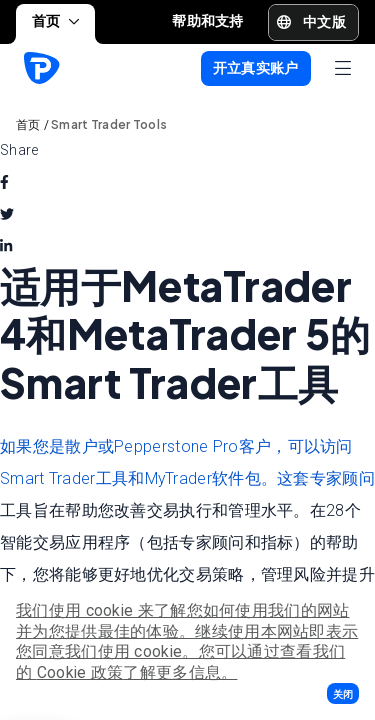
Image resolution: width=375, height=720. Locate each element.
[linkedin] (6, 246)
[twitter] (7, 214)
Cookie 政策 (80, 672)
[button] (343, 693)
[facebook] (4, 182)
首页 (55, 21)
